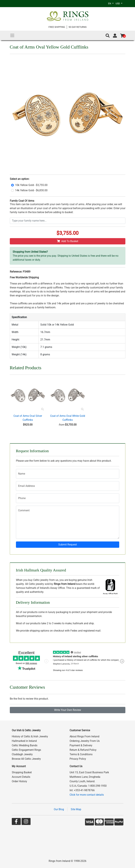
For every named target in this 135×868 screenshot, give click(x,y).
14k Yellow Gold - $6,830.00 (31, 190)
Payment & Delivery (81, 745)
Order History (19, 781)
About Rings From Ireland (84, 736)
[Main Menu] (12, 35)
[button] (108, 36)
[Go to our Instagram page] (26, 822)
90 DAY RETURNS (78, 27)
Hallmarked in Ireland (24, 741)
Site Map (76, 809)
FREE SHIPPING (57, 27)
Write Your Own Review (68, 710)
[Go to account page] (115, 36)
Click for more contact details (87, 795)
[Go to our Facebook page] (16, 822)
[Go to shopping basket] (122, 36)
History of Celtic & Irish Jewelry (30, 736)
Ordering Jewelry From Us (85, 741)
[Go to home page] (68, 16)
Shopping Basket (22, 772)
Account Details (21, 777)
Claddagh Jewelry (22, 754)
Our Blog (59, 809)
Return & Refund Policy (83, 750)
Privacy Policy (78, 759)
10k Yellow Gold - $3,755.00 (31, 185)
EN (110, 3)
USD (118, 3)
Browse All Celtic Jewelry (26, 759)
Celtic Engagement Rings (26, 750)
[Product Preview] (43, 409)
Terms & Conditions (81, 754)
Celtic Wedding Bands (25, 745)
